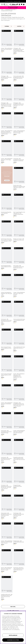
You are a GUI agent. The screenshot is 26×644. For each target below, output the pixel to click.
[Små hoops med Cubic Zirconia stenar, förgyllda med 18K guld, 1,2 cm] (7, 232)
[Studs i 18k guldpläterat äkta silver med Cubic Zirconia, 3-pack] (7, 561)
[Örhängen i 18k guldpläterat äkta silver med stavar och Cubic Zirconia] (19, 97)
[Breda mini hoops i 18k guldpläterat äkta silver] (19, 232)
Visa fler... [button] (13, 607)
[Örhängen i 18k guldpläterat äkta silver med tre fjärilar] (7, 69)
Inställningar (13, 635)
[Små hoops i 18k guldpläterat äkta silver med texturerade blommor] (19, 507)
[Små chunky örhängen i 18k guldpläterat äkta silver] (7, 368)
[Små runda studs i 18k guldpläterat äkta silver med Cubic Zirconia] (19, 69)
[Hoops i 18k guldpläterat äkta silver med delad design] (7, 397)
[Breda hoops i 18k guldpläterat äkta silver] (19, 534)
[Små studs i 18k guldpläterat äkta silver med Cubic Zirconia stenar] (7, 451)
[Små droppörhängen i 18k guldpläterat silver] (7, 259)
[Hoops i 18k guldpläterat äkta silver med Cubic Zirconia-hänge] (19, 125)
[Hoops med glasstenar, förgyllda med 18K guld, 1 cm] (7, 286)
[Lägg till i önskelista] (3, 44)
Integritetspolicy (6, 630)
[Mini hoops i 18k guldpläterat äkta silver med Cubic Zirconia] (19, 259)
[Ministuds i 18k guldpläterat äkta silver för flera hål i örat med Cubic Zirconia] (7, 479)
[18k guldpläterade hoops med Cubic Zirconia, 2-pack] (19, 340)
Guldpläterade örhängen (7, 11)
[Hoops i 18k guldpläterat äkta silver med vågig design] (7, 152)
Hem (2, 10)
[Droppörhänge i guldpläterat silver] (19, 479)
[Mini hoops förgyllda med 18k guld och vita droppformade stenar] (19, 205)
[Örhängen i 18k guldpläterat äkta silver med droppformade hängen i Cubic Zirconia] (19, 42)
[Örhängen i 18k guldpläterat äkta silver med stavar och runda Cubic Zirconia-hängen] (7, 97)
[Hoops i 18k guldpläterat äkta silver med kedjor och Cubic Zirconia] (19, 424)
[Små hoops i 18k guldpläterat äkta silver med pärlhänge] (7, 424)
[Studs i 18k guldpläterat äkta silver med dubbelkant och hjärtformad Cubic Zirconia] (19, 368)
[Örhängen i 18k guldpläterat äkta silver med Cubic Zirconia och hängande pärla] (19, 397)
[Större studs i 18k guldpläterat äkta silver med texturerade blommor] (7, 507)
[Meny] (2, 4)
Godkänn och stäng (13, 640)
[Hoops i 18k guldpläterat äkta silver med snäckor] (7, 42)
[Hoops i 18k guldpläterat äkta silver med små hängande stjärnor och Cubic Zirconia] (7, 125)
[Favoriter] (22, 4)
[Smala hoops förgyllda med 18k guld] (7, 205)
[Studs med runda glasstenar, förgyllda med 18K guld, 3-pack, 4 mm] (19, 179)
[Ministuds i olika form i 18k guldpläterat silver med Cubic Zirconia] (19, 561)
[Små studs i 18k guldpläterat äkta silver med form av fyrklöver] (19, 152)
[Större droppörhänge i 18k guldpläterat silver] (7, 340)
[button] (20, 4)
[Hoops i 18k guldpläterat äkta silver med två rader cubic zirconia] (7, 534)
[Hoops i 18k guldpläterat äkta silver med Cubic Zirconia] (19, 286)
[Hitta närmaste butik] (17, 5)
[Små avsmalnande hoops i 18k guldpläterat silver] (19, 313)
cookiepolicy (17, 630)
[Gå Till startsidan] (13, 4)
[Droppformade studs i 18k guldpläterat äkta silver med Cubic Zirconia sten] (19, 451)
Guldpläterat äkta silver (10, 10)
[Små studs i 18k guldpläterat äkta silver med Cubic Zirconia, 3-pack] (7, 313)
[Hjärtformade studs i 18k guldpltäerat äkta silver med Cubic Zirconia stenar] (7, 588)
